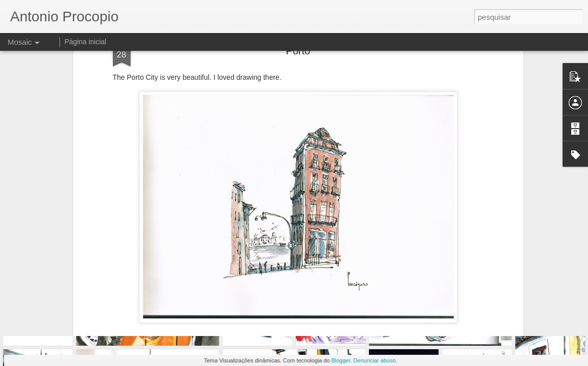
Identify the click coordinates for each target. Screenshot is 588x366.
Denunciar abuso (374, 360)
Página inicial (86, 42)
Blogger (341, 360)
